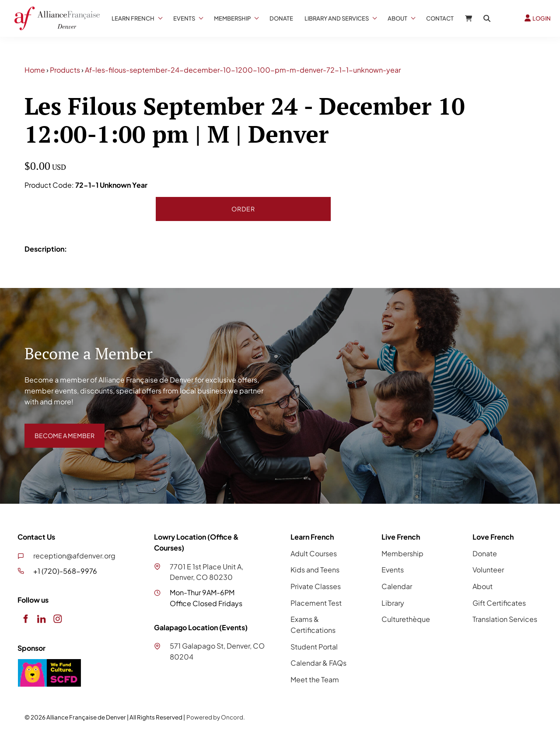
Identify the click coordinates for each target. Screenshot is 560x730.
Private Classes (316, 586)
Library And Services (337, 18)
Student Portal (314, 647)
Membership (232, 18)
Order (243, 209)
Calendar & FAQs (318, 663)
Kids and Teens (315, 570)
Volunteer (488, 570)
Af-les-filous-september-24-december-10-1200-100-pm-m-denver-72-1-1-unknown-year (243, 70)
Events (184, 18)
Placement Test (316, 603)
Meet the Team (315, 679)
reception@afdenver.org (74, 556)
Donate (281, 18)
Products (65, 70)
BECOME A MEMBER (58, 429)
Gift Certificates (499, 603)
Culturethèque (406, 619)
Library (393, 603)
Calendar (397, 586)
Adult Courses (314, 553)
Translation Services (505, 619)
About (397, 18)
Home (35, 70)
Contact (440, 18)
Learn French (133, 18)
